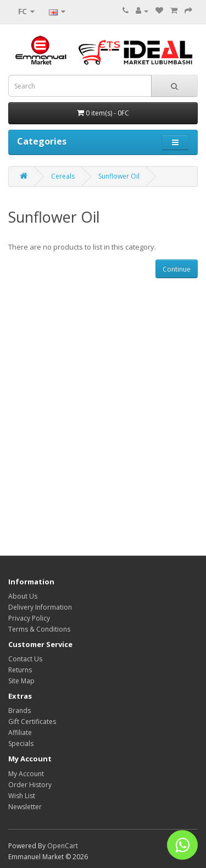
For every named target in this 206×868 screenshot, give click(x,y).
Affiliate (20, 732)
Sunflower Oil (119, 176)
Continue (177, 269)
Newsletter (25, 807)
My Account (26, 774)
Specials (21, 743)
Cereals (63, 176)
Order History (30, 785)
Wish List (22, 796)
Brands (20, 711)
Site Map (21, 681)
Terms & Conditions (39, 629)
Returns (20, 670)
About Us (23, 596)
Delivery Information (40, 607)
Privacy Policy (29, 618)
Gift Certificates (32, 722)
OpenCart (63, 846)
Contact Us (25, 659)
